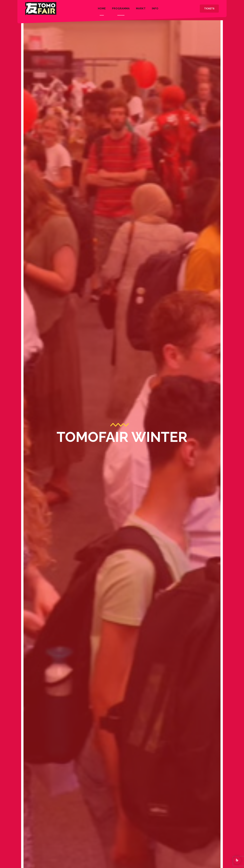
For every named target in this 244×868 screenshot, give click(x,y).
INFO (155, 8)
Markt (141, 8)
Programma (121, 8)
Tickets (209, 9)
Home (102, 8)
